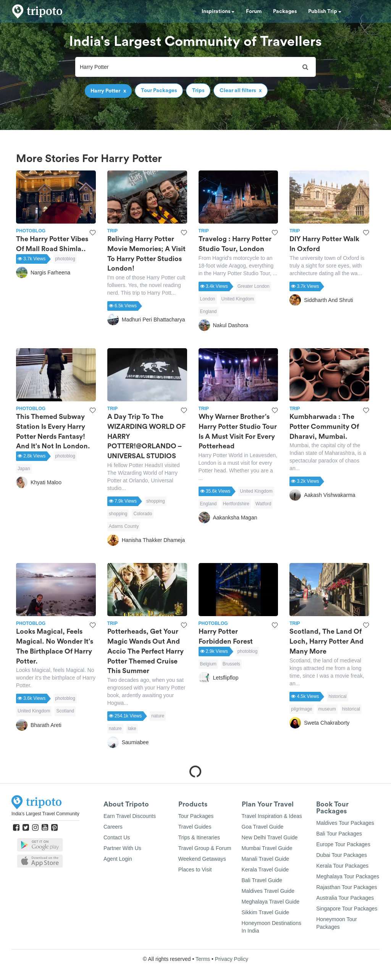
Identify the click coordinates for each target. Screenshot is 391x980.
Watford (263, 504)
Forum (254, 11)
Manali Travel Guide (266, 859)
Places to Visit (195, 870)
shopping (156, 501)
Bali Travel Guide (262, 880)
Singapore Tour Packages (347, 909)
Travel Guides (195, 827)
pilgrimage (301, 709)
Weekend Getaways (202, 859)
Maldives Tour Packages (345, 823)
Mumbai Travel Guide (267, 848)
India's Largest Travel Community (45, 814)
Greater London (254, 286)
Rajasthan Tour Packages (347, 887)
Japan (24, 469)
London (208, 299)
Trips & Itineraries (199, 837)
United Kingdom (238, 299)
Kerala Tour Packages (342, 866)
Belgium (208, 664)
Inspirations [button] (218, 11)
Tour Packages (196, 816)
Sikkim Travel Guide (265, 912)
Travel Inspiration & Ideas (272, 816)
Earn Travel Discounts (130, 816)
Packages (285, 11)
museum (327, 709)
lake (132, 729)
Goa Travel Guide (263, 827)
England (208, 312)
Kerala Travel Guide (265, 870)
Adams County (124, 526)
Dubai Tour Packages (342, 855)
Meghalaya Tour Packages (348, 876)
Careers (113, 827)
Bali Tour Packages (339, 834)
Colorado (143, 514)
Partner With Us (122, 848)
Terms (203, 959)
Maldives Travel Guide (268, 891)
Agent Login (118, 859)
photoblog (65, 259)
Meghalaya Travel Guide (271, 902)
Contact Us (117, 837)
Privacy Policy (232, 959)
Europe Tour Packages (343, 844)
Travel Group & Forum (205, 848)
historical (337, 696)
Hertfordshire (236, 504)
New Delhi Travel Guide (270, 837)
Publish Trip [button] (325, 11)
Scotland (65, 711)
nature (158, 716)
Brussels (231, 664)
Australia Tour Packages (345, 898)
